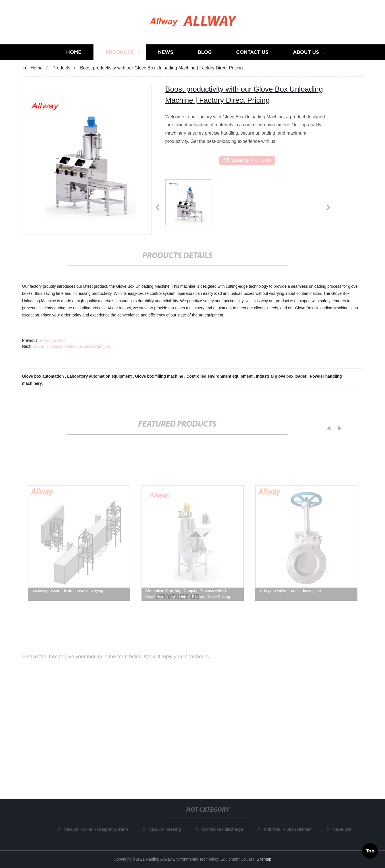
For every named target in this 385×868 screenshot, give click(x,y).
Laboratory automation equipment (100, 376)
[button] (158, 208)
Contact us (252, 52)
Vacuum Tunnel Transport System (98, 829)
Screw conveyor (53, 340)
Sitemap (264, 859)
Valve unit (344, 829)
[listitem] (193, 205)
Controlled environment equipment (220, 376)
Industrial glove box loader (282, 376)
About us (306, 52)
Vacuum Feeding (167, 829)
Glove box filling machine (160, 376)
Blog (205, 52)
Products (120, 52)
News (166, 52)
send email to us (247, 160)
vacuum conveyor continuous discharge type (70, 346)
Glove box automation (44, 376)
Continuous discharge (224, 829)
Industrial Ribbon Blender (290, 829)
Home (74, 52)
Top (370, 851)
